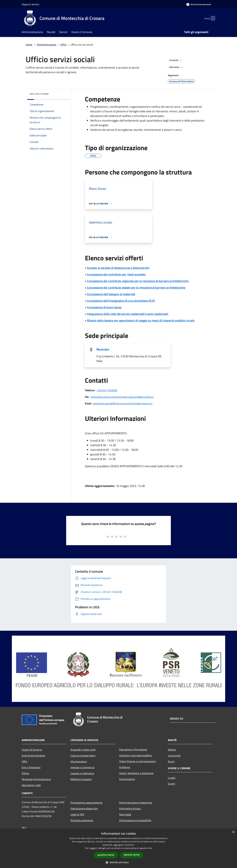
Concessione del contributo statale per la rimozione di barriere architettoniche (136, 288)
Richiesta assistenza (82, 820)
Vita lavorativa (79, 761)
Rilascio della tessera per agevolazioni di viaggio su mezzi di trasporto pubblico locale (141, 320)
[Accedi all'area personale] (199, 4)
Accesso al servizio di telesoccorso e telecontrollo (118, 268)
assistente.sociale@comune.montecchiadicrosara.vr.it (123, 403)
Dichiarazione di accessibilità (135, 820)
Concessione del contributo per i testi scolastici (116, 274)
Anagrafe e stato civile (83, 750)
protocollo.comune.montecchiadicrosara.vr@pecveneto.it (122, 397)
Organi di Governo (32, 750)
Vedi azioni (176, 67)
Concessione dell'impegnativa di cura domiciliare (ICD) (121, 301)
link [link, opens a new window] (150, 848)
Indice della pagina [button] (39, 94)
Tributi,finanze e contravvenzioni (138, 761)
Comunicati (174, 756)
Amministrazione (47, 45)
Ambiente (125, 767)
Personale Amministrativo (36, 779)
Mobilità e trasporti (81, 779)
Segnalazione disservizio (84, 808)
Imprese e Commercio (82, 767)
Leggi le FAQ (77, 814)
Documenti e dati (31, 785)
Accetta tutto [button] (106, 855)
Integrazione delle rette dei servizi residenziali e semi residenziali (128, 314)
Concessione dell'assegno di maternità (111, 294)
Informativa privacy (130, 808)
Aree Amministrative (33, 756)
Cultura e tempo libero (83, 756)
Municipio (103, 349)
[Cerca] (211, 18)
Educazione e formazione (133, 749)
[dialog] (118, 848)
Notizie (172, 750)
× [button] (233, 832)
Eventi (171, 784)
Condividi (176, 60)
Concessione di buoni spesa (104, 307)
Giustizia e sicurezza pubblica (135, 755)
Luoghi (172, 778)
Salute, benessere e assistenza (136, 773)
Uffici (63, 45)
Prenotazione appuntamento (86, 803)
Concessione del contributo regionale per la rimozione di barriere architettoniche (138, 281)
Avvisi (171, 761)
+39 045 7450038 (107, 390)
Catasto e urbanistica (82, 773)
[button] (118, 862)
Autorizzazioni (127, 779)
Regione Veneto (30, 4)
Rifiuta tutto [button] (132, 855)
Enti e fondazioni (31, 767)
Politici (26, 773)
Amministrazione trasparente (136, 803)
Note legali (125, 814)
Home (29, 45)
